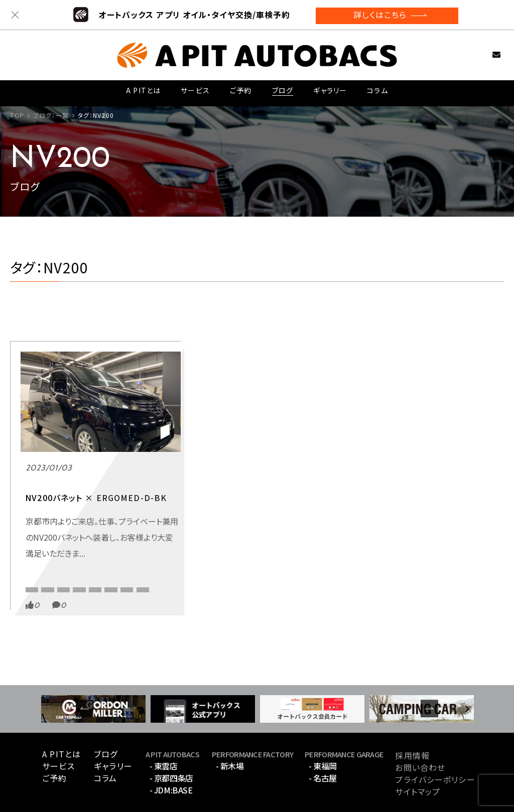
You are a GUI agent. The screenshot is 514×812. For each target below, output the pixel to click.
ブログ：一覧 (51, 115)
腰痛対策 (73, 557)
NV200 (89, 526)
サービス (195, 89)
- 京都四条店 (171, 748)
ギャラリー (330, 89)
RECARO (38, 507)
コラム (377, 89)
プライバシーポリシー (435, 750)
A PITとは (143, 89)
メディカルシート (130, 541)
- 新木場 (230, 736)
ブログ (282, 89)
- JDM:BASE (171, 760)
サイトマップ (418, 762)
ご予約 (240, 89)
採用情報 (412, 726)
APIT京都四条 (45, 526)
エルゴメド (40, 541)
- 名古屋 (323, 748)
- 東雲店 (164, 736)
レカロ (35, 557)
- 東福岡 (323, 736)
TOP (17, 115)
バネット (81, 541)
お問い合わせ (481, 51)
